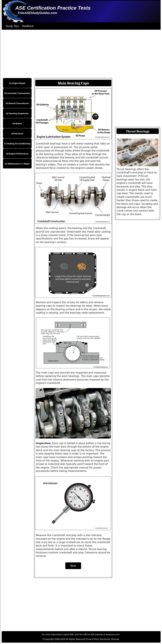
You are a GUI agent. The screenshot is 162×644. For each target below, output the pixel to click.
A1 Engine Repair (17, 83)
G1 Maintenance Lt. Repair (17, 164)
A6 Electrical (17, 134)
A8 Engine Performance (17, 154)
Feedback (28, 26)
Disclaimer (105, 639)
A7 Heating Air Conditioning (17, 144)
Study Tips (12, 26)
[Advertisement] (80, 54)
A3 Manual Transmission (17, 103)
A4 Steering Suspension (17, 113)
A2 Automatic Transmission (17, 93)
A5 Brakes (17, 123)
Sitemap (115, 639)
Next (73, 566)
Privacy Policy (92, 639)
